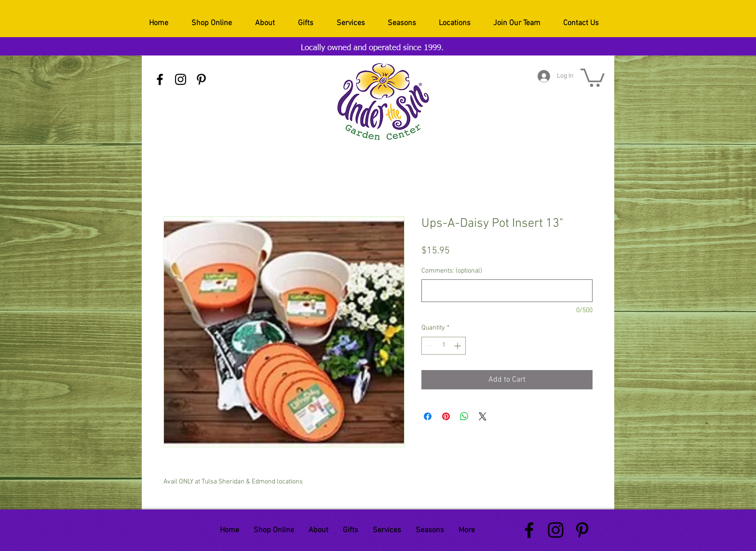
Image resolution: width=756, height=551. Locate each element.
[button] (593, 77)
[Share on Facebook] (428, 416)
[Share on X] (483, 416)
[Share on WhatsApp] (464, 416)
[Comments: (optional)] (507, 291)
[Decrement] (429, 346)
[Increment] (458, 346)
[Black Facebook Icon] (160, 79)
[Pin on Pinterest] (446, 416)
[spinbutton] (444, 346)
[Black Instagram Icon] (181, 79)
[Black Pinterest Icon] (201, 79)
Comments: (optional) (452, 271)
